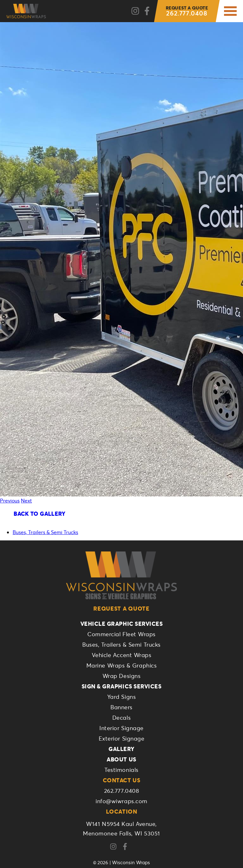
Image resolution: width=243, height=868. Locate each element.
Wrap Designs (121, 676)
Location (121, 811)
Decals (121, 717)
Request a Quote (121, 608)
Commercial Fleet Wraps (121, 634)
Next (26, 500)
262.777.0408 (187, 11)
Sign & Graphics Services (122, 686)
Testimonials (121, 770)
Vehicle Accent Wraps (122, 655)
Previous (10, 500)
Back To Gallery (39, 514)
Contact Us (121, 780)
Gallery (121, 749)
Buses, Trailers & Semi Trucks (45, 532)
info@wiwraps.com (121, 801)
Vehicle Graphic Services (122, 624)
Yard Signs (121, 697)
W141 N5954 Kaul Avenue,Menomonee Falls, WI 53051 (121, 829)
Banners (121, 707)
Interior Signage (121, 728)
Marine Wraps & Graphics (121, 665)
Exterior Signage (122, 738)
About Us (121, 759)
